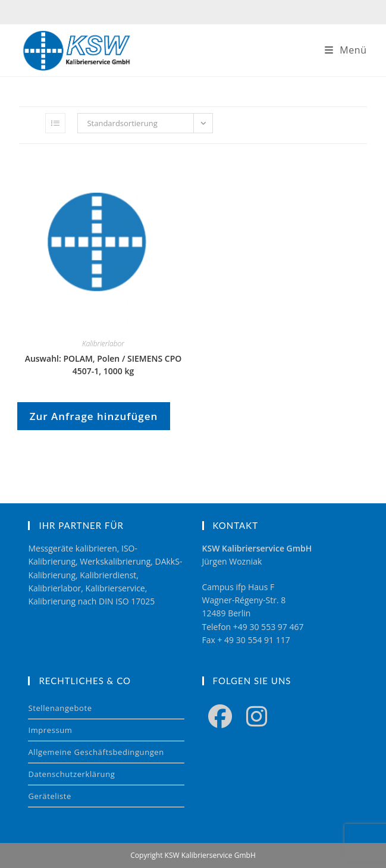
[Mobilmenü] (346, 50)
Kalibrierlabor (103, 344)
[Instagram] (257, 715)
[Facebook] (220, 715)
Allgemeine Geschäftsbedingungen (96, 752)
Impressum (50, 730)
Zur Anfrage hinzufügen (94, 416)
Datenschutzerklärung (71, 774)
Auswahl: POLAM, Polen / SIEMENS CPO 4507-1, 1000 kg (103, 365)
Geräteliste (50, 796)
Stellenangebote (60, 708)
